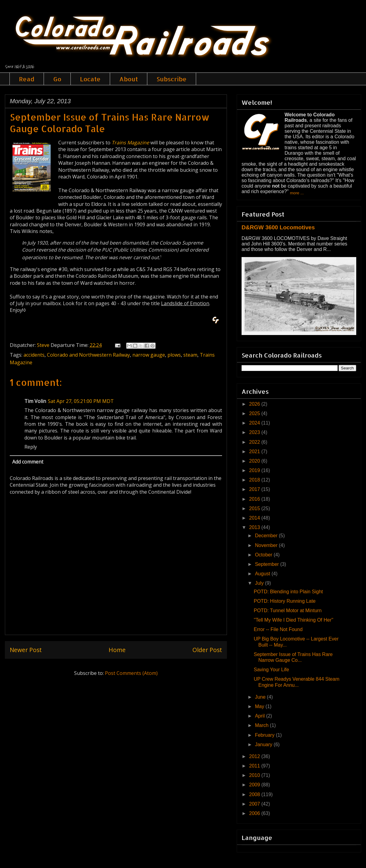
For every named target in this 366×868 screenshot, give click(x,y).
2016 (255, 499)
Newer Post (26, 650)
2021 (255, 452)
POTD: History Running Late (285, 601)
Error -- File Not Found (278, 629)
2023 (255, 432)
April (260, 716)
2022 (255, 442)
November (267, 545)
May (260, 706)
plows (174, 355)
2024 (255, 423)
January (264, 745)
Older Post (207, 650)
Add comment (28, 462)
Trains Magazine (130, 143)
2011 (255, 766)
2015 (255, 508)
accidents (34, 355)
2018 (255, 480)
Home (117, 650)
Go (57, 79)
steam (190, 355)
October (264, 555)
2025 (255, 413)
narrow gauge (149, 355)
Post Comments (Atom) (131, 673)
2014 (255, 518)
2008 (255, 794)
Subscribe (172, 79)
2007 (255, 804)
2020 (255, 461)
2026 (255, 404)
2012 (255, 756)
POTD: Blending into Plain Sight (288, 592)
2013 (255, 527)
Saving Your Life (271, 670)
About (129, 79)
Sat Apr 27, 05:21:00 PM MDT (81, 401)
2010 (255, 775)
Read (27, 79)
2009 (255, 785)
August (263, 574)
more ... (297, 193)
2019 (255, 470)
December (267, 536)
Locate (90, 79)
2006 (255, 813)
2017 (255, 489)
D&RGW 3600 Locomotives (278, 227)
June (261, 697)
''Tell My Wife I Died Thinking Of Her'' (294, 620)
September (268, 564)
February (265, 735)
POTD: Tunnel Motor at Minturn (288, 610)
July (260, 583)
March (262, 725)
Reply (31, 447)
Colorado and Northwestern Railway (88, 355)
